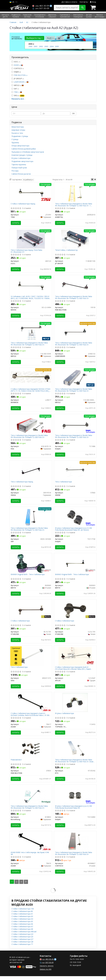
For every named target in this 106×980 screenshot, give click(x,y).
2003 (46, 46)
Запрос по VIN (46, 973)
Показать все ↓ (18, 99)
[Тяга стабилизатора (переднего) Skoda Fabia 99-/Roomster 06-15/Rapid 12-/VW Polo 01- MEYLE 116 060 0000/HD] (75, 379)
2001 (36, 46)
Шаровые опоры (18, 130)
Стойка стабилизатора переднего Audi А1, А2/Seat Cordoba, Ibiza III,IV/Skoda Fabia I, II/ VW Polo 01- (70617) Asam (30, 717)
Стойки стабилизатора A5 (22, 925)
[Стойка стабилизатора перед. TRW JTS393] (31, 193)
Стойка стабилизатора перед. (23, 204)
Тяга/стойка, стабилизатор (66, 251)
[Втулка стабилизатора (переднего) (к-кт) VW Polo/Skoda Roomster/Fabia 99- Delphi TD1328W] (75, 798)
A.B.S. (16, 62)
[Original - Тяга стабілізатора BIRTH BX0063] (75, 565)
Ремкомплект (16, 763)
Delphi (16, 72)
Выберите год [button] (34, 38)
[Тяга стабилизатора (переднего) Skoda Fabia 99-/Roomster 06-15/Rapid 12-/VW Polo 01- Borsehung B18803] (31, 798)
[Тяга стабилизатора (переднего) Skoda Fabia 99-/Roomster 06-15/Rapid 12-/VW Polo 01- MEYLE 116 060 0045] (31, 332)
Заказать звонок (47, 970)
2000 (30, 46)
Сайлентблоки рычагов (21, 174)
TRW (18, 92)
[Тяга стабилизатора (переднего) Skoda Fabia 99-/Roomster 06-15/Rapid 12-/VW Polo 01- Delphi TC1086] (75, 426)
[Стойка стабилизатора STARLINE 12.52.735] (75, 612)
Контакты (84, 2)
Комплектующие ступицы (22, 155)
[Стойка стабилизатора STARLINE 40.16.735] (31, 612)
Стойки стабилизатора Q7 (22, 943)
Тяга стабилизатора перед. (22, 483)
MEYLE (18, 85)
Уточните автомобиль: (17, 38)
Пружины (15, 142)
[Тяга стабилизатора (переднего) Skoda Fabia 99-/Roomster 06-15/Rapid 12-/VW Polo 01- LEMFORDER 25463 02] (75, 332)
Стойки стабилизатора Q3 (22, 938)
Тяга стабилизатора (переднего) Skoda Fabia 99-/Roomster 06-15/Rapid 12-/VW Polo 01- (74, 298)
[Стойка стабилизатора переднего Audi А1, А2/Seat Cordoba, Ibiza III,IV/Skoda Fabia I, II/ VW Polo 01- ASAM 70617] (31, 705)
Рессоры (15, 171)
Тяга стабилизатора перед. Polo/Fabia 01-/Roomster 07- (27, 251)
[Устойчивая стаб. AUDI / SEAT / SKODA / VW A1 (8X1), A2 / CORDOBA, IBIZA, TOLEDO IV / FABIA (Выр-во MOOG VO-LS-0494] (31, 286)
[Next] (26, 886)
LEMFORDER (21, 82)
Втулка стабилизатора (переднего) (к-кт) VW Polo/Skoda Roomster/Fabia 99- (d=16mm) (74, 531)
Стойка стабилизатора (20, 623)
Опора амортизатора (20, 146)
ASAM (18, 65)
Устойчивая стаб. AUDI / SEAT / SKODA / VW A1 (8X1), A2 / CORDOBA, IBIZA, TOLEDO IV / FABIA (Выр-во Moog (30, 298)
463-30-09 (41, 6)
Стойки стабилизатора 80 (22, 915)
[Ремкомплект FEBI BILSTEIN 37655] (31, 752)
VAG (18, 95)
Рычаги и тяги (17, 133)
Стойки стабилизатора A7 (22, 930)
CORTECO (18, 68)
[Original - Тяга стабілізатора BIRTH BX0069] (31, 565)
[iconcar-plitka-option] (92, 180)
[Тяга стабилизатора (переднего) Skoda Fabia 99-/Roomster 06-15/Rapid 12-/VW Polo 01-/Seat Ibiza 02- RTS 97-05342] (75, 752)
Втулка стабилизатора (65, 716)
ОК (73, 113)
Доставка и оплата (69, 2)
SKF (15, 89)
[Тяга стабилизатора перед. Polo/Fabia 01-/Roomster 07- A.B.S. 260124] (31, 239)
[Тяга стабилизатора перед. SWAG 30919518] (31, 472)
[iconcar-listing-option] (95, 180)
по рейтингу (28, 180)
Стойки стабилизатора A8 (22, 933)
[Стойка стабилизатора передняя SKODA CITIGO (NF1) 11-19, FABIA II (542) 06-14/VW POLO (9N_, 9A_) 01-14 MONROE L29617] (31, 378)
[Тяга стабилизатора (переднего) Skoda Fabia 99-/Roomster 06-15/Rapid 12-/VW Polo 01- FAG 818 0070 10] (31, 426)
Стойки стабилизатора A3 (22, 920)
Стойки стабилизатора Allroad (24, 935)
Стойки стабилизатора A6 (22, 928)
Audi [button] (50, 38)
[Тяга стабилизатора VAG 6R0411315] (31, 659)
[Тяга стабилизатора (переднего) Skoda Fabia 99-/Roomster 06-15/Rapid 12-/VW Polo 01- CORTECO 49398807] (75, 845)
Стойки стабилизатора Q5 (22, 940)
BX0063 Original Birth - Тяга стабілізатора (72, 577)
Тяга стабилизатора (64, 483)
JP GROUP (18, 79)
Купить (16, 223)
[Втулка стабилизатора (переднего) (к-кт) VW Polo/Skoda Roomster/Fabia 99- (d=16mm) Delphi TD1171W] (75, 519)
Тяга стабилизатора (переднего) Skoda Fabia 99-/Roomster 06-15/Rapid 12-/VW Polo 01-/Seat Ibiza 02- (74, 764)
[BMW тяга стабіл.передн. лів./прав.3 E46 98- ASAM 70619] (31, 845)
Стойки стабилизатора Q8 (22, 946)
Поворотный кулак (19, 168)
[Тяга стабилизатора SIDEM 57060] (75, 472)
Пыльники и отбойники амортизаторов (28, 152)
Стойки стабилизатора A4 (22, 923)
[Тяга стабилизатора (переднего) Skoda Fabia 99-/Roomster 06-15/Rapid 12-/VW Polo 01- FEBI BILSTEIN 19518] (75, 286)
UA (12, 2)
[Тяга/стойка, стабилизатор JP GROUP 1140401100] (75, 239)
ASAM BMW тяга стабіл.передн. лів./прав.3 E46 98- (30, 857)
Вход (93, 2)
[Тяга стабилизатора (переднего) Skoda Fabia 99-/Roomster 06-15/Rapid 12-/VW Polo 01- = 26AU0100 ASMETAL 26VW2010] (75, 193)
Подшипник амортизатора (22, 161)
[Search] (82, 8)
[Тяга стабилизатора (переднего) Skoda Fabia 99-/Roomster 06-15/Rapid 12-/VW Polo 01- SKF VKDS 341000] (31, 519)
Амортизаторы (18, 127)
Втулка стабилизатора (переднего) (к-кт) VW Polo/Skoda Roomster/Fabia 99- (74, 810)
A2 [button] (60, 38)
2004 (52, 46)
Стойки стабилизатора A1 (22, 918)
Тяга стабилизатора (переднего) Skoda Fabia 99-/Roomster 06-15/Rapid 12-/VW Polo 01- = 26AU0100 (74, 205)
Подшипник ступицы (20, 136)
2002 (41, 46)
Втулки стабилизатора (21, 158)
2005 (57, 46)
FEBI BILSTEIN (21, 75)
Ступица (15, 139)
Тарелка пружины (19, 164)
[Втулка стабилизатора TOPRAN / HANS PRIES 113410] (75, 705)
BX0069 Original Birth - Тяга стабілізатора (28, 577)
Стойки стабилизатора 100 (23, 913)
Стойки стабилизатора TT (22, 948)
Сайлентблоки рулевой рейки (24, 149)
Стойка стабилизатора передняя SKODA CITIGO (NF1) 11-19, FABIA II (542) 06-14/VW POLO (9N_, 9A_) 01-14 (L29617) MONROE (31, 391)
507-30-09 (41, 8)
